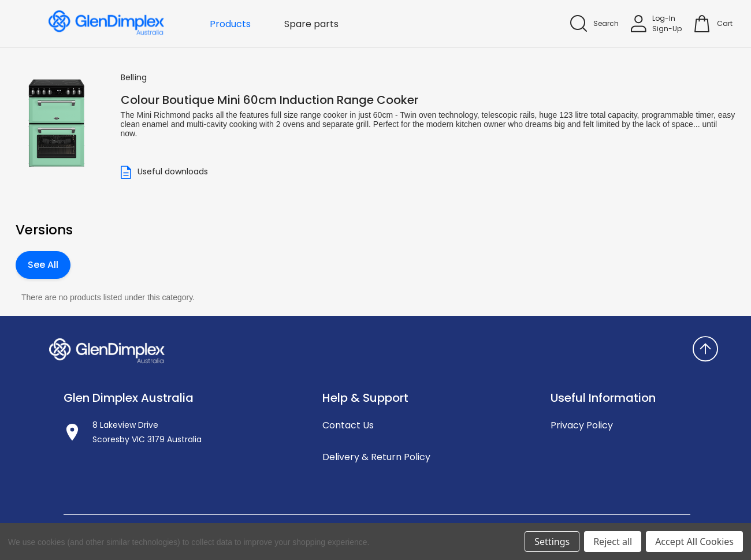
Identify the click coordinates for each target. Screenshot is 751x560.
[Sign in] (656, 24)
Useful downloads (164, 172)
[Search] (594, 23)
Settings (552, 542)
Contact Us (348, 425)
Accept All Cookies (694, 542)
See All (43, 265)
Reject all (613, 542)
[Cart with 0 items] (725, 24)
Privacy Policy (582, 425)
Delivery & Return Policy (376, 457)
